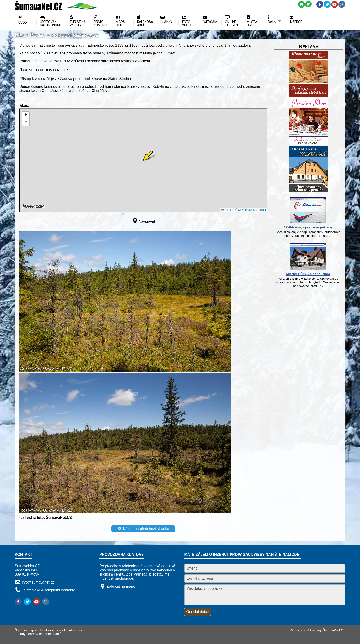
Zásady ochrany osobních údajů (38, 634)
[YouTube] (335, 4)
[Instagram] (342, 4)
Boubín (46, 630)
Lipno (34, 630)
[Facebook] (320, 4)
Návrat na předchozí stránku (146, 529)
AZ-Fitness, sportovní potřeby (308, 227)
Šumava (21, 630)
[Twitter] (327, 4)
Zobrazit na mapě (121, 586)
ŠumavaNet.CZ (334, 630)
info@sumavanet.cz (38, 582)
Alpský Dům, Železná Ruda (308, 274)
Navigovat (143, 221)
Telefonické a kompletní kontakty (48, 590)
